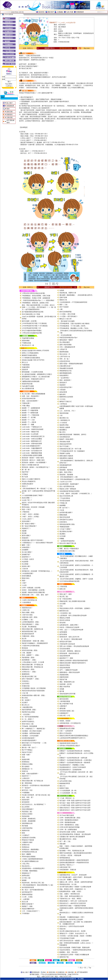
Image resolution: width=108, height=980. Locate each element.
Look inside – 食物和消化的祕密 (33, 429)
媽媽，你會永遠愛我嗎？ (30, 774)
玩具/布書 (70, 12)
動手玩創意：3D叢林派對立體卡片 (33, 379)
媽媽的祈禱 (26, 830)
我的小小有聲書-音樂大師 (30, 465)
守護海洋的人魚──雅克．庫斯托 (70, 899)
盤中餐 (62, 691)
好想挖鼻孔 (63, 522)
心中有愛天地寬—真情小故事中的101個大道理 (75, 805)
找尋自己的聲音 (27, 814)
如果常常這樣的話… (28, 721)
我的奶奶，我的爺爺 (66, 475)
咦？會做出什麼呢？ (29, 524)
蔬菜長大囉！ (26, 566)
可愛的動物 (26, 365)
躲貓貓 (24, 880)
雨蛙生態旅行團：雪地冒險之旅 (32, 667)
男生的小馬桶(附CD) (29, 481)
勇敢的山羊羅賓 (65, 618)
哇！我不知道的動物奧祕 (30, 717)
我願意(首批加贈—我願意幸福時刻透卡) (73, 663)
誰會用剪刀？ (26, 557)
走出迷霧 (62, 604)
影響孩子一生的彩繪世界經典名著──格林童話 (75, 751)
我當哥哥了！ (26, 776)
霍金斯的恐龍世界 (28, 634)
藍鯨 (23, 833)
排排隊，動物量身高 (29, 819)
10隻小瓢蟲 (26, 406)
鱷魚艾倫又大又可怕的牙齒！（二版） (35, 743)
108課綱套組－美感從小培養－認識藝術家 (36, 298)
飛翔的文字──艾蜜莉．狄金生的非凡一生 (73, 933)
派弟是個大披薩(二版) (67, 711)
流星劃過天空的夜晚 (29, 838)
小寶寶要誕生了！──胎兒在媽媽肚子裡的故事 (37, 543)
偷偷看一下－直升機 (29, 417)
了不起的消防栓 (65, 498)
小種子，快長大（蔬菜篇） (31, 514)
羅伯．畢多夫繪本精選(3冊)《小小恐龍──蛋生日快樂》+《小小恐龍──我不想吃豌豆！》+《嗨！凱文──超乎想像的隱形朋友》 (39, 307)
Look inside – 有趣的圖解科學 (32, 448)
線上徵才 (10, 103)
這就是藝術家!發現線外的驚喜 (69, 491)
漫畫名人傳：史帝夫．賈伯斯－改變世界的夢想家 (76, 882)
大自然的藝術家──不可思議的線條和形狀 (73, 302)
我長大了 (25, 486)
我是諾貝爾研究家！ (29, 909)
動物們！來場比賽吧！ (67, 439)
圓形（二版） (64, 305)
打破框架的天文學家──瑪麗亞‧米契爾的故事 (74, 955)
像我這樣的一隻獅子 (66, 340)
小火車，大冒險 (27, 897)
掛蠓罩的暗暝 (64, 677)
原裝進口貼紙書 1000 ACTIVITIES (33, 360)
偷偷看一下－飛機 (28, 425)
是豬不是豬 (63, 297)
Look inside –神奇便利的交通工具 (33, 436)
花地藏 (62, 689)
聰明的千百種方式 (66, 402)
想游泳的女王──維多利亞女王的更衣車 (73, 903)
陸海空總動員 (26, 576)
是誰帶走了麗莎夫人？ (67, 865)
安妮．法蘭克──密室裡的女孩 (70, 894)
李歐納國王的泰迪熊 (66, 368)
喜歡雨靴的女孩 (27, 823)
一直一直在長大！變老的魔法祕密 (71, 639)
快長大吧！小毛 (65, 716)
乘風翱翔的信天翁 (66, 371)
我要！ (24, 581)
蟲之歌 (24, 639)
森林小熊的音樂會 (66, 345)
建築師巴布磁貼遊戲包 (29, 355)
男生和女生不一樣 (28, 345)
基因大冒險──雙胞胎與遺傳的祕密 (71, 364)
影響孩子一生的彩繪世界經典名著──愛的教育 (75, 762)
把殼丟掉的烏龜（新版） (30, 650)
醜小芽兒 (62, 432)
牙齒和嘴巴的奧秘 (28, 338)
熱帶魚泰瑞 (26, 876)
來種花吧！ (26, 538)
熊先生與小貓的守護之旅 (68, 543)
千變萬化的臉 (26, 343)
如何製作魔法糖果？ (66, 512)
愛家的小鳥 (63, 300)
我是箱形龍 (26, 816)
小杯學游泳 (63, 404)
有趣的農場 (26, 367)
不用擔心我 (63, 503)
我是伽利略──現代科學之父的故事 (71, 919)
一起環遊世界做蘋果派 (67, 541)
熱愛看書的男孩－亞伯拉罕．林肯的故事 (73, 875)
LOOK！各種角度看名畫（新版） (70, 818)
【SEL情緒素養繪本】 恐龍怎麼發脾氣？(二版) (37, 885)
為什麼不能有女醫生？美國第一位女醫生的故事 (75, 887)
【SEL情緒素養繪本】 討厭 (68, 477)
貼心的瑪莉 (26, 807)
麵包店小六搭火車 (66, 319)
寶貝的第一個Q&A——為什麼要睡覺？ (34, 462)
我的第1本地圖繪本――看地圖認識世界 (35, 643)
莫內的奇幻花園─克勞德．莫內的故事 (72, 832)
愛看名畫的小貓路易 (66, 456)
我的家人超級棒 (65, 427)
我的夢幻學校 (64, 425)
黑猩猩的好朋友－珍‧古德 (68, 884)
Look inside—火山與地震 (30, 434)
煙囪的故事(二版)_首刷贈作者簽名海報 (72, 601)
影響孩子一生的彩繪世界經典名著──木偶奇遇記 (76, 760)
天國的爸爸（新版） (29, 636)
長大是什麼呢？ (27, 552)
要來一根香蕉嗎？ (66, 380)
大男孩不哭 (63, 349)
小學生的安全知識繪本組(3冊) (32, 333)
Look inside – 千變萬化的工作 (32, 427)
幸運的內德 (26, 686)
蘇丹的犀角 (63, 634)
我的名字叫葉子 (27, 752)
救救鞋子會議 (64, 788)
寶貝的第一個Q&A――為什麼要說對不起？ (36, 467)
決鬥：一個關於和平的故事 (69, 670)
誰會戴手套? (26, 554)
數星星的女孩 (64, 611)
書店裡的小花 (64, 418)
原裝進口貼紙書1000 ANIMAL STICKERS (35, 351)
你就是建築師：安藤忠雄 (68, 870)
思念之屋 (25, 902)
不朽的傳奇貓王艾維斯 (67, 938)
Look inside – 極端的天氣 (30, 432)
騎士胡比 (25, 698)
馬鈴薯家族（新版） (29, 657)
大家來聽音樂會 (65, 701)
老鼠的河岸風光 (65, 665)
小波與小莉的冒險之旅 (29, 600)
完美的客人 (26, 681)
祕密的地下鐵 (64, 957)
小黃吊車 (25, 569)
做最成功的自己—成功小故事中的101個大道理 (75, 810)
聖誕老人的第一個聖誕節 (68, 489)
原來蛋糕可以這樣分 (66, 520)
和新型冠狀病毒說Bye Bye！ (69, 338)
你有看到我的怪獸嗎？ (29, 740)
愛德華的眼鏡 (64, 352)
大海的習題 (63, 586)
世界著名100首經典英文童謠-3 (70, 746)
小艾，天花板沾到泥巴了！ (31, 911)
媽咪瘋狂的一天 (27, 769)
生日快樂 (62, 536)
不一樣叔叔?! (26, 788)
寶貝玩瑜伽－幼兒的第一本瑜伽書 (33, 507)
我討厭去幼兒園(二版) (29, 676)
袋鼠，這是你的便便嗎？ (30, 401)
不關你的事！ (26, 403)
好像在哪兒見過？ (66, 366)
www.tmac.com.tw (17, 12)
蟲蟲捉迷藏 (26, 759)
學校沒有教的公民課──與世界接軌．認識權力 (75, 608)
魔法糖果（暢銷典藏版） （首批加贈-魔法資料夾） (76, 295)
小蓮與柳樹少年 (65, 420)
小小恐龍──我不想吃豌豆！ (69, 316)
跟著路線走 (26, 762)
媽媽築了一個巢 (27, 906)
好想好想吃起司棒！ (66, 387)
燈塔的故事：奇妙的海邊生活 (69, 653)
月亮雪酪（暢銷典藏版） (30, 871)
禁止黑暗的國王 (65, 342)
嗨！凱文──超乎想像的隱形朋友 (33, 890)
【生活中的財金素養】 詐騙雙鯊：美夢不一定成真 (76, 579)
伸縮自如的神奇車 (66, 444)
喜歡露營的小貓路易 (66, 458)
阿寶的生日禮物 (27, 764)
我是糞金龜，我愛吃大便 (68, 293)
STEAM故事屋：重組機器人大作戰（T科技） (74, 328)
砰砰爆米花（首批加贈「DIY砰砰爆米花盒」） (37, 571)
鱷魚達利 (62, 394)
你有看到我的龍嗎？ (29, 738)
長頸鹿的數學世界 (66, 465)
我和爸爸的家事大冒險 (67, 524)
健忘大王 (62, 786)
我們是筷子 (63, 383)
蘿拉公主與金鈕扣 (66, 733)
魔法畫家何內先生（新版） (69, 839)
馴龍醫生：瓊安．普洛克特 (69, 952)
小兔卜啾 (25, 693)
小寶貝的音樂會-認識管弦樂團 (32, 455)
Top (90, 968)
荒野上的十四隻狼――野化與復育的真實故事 (74, 646)
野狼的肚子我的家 (28, 840)
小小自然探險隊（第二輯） (69, 793)
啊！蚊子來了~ (65, 508)
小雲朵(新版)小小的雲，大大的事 (33, 662)
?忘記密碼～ (9, 84)
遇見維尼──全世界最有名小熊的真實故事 (36, 785)
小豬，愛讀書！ (27, 653)
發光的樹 (62, 623)
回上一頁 (83, 968)
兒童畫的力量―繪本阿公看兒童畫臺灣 (72, 837)
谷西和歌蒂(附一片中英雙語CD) (70, 723)
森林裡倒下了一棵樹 (66, 658)
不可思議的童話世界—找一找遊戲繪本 (72, 451)
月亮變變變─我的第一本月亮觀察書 (34, 688)
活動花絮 (10, 117)
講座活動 (10, 112)
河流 (61, 606)
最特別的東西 (64, 699)
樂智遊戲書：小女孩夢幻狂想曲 (32, 372)
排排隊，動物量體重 (29, 821)
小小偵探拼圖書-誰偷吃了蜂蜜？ (33, 495)
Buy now (87, 48)
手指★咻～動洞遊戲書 (29, 726)
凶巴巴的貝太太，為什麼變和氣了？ (34, 804)
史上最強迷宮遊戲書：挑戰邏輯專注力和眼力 (37, 374)
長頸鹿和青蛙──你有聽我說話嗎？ (34, 868)
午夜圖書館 (26, 793)
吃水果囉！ (26, 564)
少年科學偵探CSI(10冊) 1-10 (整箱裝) (34, 323)
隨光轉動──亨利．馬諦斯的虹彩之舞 (72, 851)
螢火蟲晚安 (26, 766)
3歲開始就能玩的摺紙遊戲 (31, 381)
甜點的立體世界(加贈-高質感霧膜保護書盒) (74, 736)
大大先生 (62, 399)
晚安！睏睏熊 (26, 854)
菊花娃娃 (25, 648)
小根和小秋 (26, 610)
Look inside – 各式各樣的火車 (32, 451)
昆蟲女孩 (62, 929)
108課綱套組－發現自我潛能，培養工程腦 (36, 296)
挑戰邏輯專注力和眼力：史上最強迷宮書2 (36, 377)
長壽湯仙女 (26, 847)
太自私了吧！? (27, 500)
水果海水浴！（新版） (29, 672)
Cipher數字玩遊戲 (28, 386)
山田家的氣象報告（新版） (31, 622)
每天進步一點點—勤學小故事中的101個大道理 (75, 803)
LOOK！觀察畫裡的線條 (67, 822)
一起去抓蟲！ (26, 714)
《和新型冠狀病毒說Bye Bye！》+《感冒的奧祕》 (39, 300)
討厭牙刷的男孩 (27, 828)
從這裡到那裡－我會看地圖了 (69, 484)
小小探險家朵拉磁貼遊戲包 (31, 358)
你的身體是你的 (65, 437)
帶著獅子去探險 (65, 453)
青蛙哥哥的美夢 (65, 517)
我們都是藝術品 (65, 858)
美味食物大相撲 (65, 442)
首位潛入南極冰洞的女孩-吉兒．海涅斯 (73, 931)
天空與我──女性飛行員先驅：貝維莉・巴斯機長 (76, 936)
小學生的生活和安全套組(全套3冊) (33, 293)
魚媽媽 (62, 290)
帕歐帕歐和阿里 (65, 783)
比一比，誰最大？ (28, 719)
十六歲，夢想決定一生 (67, 798)
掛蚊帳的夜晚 (64, 675)
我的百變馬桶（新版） (29, 710)
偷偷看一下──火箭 (28, 420)
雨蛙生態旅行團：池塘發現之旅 (32, 629)
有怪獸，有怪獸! (65, 721)
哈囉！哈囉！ (26, 755)
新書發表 (10, 115)
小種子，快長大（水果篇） (31, 517)
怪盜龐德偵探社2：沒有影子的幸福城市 (73, 767)
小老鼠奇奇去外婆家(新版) (31, 646)
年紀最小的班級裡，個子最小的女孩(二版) (36, 795)
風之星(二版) (64, 596)
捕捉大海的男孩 (65, 687)
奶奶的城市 (26, 800)
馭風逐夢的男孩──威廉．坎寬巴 (70, 891)
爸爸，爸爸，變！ (28, 797)
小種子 (24, 583)
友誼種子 (25, 702)
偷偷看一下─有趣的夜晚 (30, 410)
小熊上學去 (26, 864)
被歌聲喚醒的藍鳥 (66, 373)
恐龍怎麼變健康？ (28, 809)
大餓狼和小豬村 (27, 842)
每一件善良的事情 (66, 599)
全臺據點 (60, 12)
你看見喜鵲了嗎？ (66, 867)
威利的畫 (62, 708)
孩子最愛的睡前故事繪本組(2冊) (33, 312)
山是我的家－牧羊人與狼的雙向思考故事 (73, 615)
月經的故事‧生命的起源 (67, 644)
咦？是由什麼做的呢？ (29, 526)
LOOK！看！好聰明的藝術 (68, 830)
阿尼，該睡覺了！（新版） (31, 655)
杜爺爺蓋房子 (64, 713)
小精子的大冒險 (27, 615)
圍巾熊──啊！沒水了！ (30, 748)
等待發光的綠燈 (65, 501)
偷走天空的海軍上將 (66, 496)
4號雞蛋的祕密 (64, 527)
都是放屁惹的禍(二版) (29, 631)
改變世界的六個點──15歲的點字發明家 (73, 906)
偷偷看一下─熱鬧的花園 (30, 413)
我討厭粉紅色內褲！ (66, 531)
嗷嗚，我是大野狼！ (66, 472)
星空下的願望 (64, 307)
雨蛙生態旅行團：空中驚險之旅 (32, 665)
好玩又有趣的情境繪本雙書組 (32, 331)
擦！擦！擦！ (26, 470)
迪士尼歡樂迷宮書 (28, 388)
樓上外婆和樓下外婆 (66, 704)
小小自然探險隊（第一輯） (69, 791)
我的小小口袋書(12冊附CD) (31, 479)
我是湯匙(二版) (27, 812)
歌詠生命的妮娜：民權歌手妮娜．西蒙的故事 (75, 947)
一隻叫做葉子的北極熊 (67, 321)
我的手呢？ (26, 472)
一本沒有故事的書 (66, 335)
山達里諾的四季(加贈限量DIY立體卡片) (72, 738)
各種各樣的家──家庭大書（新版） (34, 641)
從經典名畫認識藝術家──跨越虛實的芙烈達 (74, 862)
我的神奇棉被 (64, 413)
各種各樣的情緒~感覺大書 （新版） (34, 695)
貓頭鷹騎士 (63, 430)
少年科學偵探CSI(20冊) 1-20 (31, 328)
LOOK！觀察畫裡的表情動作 (69, 820)
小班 (61, 416)
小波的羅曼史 (26, 602)
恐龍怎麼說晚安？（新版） (31, 624)
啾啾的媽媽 (63, 515)
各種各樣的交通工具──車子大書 (70, 449)
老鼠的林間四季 (65, 656)
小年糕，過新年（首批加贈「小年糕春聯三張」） (76, 494)
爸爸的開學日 (64, 375)
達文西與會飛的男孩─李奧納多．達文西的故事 (75, 834)
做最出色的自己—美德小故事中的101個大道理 (75, 808)
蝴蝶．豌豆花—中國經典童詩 (69, 549)
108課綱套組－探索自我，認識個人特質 (35, 303)
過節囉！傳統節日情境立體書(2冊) (33, 592)
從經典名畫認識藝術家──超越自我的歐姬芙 (74, 860)
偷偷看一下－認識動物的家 (31, 408)
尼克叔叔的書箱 (65, 649)
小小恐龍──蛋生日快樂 (67, 314)
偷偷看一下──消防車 (29, 422)
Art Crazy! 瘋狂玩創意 (67, 815)
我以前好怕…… (27, 866)
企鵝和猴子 (63, 706)
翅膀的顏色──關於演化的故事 (70, 672)
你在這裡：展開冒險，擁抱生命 (70, 651)
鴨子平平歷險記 (27, 750)
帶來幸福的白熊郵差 (29, 857)
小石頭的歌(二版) (65, 613)
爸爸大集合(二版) (28, 724)
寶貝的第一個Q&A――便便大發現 (33, 458)
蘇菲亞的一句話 (27, 790)
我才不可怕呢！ (65, 446)
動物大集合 (26, 578)
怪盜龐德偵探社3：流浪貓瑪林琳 (70, 770)
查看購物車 (80, 12)
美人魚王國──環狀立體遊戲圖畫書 (34, 394)
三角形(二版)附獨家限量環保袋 (32, 859)
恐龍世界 (25, 370)
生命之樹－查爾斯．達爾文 (69, 880)
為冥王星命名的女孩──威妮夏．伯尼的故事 (74, 941)
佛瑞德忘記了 (26, 873)
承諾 (23, 757)
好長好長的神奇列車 (29, 398)
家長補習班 (26, 802)
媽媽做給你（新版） (29, 669)
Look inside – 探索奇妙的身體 (32, 444)
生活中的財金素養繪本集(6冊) (69, 581)
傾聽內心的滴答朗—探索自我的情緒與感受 (74, 660)
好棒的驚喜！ (26, 547)
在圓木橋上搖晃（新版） (30, 617)
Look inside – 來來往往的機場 (32, 439)
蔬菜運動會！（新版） (29, 660)
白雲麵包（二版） (28, 620)
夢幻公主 (25, 362)
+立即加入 (9, 86)
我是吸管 (62, 385)
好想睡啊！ (26, 550)
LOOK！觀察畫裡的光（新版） (70, 825)
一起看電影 (26, 899)
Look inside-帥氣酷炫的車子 (31, 446)
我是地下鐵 (63, 679)
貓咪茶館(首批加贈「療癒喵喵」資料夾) (73, 434)
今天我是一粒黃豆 (28, 559)
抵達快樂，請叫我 (66, 684)
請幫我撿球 (63, 467)
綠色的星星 (63, 392)
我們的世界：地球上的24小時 (69, 637)
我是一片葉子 (26, 509)
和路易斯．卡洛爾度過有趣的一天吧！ (72, 917)
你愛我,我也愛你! (28, 484)
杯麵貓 (62, 539)
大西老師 (62, 390)
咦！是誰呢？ (26, 700)
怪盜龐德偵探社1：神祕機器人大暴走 (72, 765)
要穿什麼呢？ (26, 536)
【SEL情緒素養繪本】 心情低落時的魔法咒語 (74, 479)
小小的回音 (63, 423)
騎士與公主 (26, 705)
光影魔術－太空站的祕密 (30, 736)
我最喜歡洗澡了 (27, 608)
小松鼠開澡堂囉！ (28, 573)
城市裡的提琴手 (27, 892)
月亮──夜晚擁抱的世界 (67, 347)
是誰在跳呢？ (26, 521)
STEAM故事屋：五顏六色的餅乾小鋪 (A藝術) (74, 324)
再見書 (24, 533)
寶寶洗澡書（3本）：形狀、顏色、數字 (35, 595)
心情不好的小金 (65, 356)
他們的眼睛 (63, 632)
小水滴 (24, 585)
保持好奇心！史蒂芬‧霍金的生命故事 (72, 926)
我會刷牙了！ (26, 528)
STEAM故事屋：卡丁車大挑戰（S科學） (73, 326)
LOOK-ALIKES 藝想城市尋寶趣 (69, 827)
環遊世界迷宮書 (27, 384)
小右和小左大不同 (66, 482)
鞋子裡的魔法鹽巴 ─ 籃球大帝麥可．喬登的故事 (75, 877)
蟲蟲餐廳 (62, 505)
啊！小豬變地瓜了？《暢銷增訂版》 (34, 729)
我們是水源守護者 (66, 642)
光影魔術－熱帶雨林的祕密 (31, 733)
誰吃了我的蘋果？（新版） (31, 679)
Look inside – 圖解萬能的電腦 (32, 453)
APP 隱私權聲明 (82, 972)
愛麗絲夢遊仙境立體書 (67, 728)
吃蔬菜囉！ (26, 562)
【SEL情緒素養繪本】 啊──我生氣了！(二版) (37, 489)
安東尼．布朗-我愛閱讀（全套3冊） (34, 590)
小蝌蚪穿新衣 (26, 745)
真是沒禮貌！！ (27, 498)
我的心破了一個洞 (66, 594)
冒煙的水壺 (26, 845)
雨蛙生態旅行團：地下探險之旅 (32, 781)
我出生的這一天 (65, 354)
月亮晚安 (25, 474)
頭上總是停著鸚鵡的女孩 (30, 861)
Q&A (8, 109)
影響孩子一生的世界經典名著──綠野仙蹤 (73, 758)
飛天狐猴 (25, 826)
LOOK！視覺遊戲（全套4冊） (32, 588)
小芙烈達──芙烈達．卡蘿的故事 (70, 855)
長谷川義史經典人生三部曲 (31, 314)
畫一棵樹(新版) (27, 783)
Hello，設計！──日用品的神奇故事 (71, 630)
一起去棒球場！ (65, 378)
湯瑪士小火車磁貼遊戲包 (30, 353)
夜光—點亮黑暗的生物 (67, 486)
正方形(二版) (26, 878)
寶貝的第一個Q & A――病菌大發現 (33, 460)
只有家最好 (26, 913)
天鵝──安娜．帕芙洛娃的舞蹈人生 (71, 896)
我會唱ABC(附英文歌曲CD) (68, 743)
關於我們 (51, 12)
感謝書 (24, 531)
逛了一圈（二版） (66, 841)
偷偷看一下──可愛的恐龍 (31, 415)
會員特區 (42, 12)
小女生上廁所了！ (28, 519)
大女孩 (62, 510)
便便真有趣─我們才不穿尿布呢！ (33, 540)
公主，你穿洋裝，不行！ (68, 411)
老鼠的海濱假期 (65, 668)
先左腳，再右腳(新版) (29, 627)
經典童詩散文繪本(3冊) (67, 551)
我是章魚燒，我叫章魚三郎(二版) (33, 883)
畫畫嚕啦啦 (26, 674)
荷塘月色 (25, 771)
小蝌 (61, 309)
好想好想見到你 (65, 361)
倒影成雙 (62, 844)
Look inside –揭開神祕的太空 (32, 441)
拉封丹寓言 (26, 684)
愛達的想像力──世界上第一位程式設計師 (73, 901)
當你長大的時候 (65, 620)
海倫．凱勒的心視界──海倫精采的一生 (73, 889)
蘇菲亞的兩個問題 (66, 312)
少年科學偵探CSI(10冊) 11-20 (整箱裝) (35, 326)
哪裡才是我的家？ (28, 904)
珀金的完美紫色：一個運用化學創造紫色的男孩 (75, 950)
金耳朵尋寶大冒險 (66, 781)
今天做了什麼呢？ (66, 529)
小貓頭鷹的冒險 (27, 707)
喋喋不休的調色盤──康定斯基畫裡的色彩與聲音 (76, 853)
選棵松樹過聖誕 (27, 894)
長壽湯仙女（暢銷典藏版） (31, 849)
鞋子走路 (25, 477)
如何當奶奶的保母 (28, 887)
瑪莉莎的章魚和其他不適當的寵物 (33, 691)
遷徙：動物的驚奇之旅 (67, 682)
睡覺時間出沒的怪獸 (66, 397)
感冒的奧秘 (26, 341)
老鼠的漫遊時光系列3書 (67, 694)
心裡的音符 (26, 778)
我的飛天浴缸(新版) (29, 712)
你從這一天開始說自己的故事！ (70, 627)
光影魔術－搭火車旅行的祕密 (32, 731)
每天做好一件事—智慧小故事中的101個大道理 (75, 801)
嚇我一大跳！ (26, 545)
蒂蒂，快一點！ (65, 359)
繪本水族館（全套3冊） (30, 321)
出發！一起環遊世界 (66, 731)
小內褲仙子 (26, 835)
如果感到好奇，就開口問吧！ (69, 625)
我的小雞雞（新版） (29, 612)
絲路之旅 (62, 589)
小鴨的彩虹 (26, 512)
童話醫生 (62, 534)
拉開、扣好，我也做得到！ (31, 396)
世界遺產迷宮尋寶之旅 (29, 852)
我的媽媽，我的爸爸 (66, 470)
